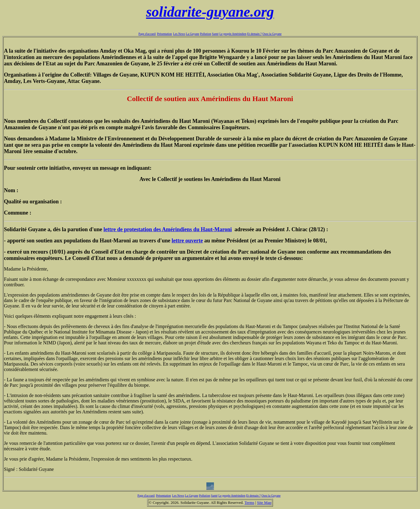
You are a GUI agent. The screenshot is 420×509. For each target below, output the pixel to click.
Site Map (264, 502)
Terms (249, 502)
